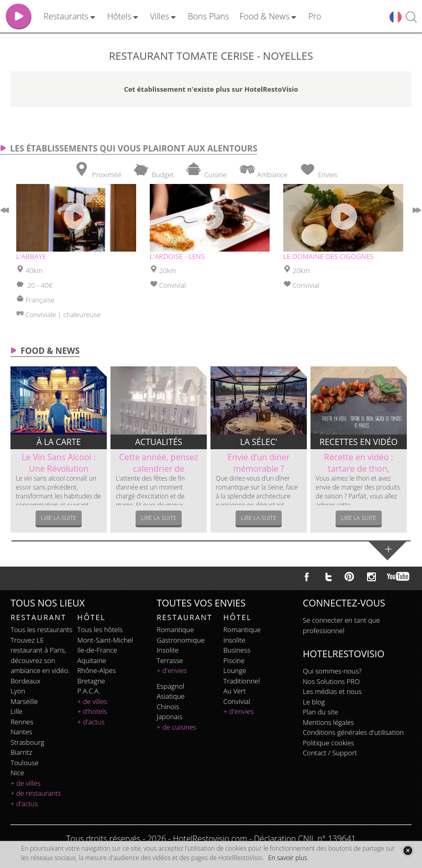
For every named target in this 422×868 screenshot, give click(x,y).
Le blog (314, 702)
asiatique (171, 696)
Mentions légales (328, 722)
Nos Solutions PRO (331, 681)
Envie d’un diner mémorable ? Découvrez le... (258, 469)
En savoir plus (287, 858)
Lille (16, 711)
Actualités (159, 442)
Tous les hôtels (100, 630)
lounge (235, 670)
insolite (168, 650)
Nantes (21, 732)
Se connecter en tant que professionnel (341, 625)
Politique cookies (328, 743)
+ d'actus (24, 804)
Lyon (18, 691)
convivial (237, 701)
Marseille (24, 701)
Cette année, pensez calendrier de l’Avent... (158, 469)
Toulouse (25, 763)
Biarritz (21, 752)
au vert (235, 691)
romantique (175, 630)
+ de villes (25, 783)
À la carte (59, 442)
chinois (168, 707)
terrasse (170, 660)
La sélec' (258, 442)
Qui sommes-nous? (332, 671)
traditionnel (242, 681)
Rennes (22, 722)
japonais (169, 717)
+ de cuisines (176, 727)
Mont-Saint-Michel (105, 640)
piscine (234, 660)
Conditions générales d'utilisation (353, 732)
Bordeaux (25, 681)
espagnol (170, 686)
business (237, 650)
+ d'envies (172, 670)
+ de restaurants (36, 793)
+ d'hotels (92, 711)
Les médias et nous (332, 691)
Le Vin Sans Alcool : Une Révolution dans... (59, 469)
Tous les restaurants (41, 630)
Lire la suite (59, 518)
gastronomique (181, 640)
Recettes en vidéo (358, 442)
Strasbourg (27, 742)
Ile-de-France (97, 650)
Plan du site (320, 712)
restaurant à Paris (37, 650)
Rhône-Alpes (97, 670)
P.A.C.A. (89, 691)
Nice (17, 773)
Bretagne (91, 681)
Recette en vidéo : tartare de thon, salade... (359, 469)
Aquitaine (92, 660)
